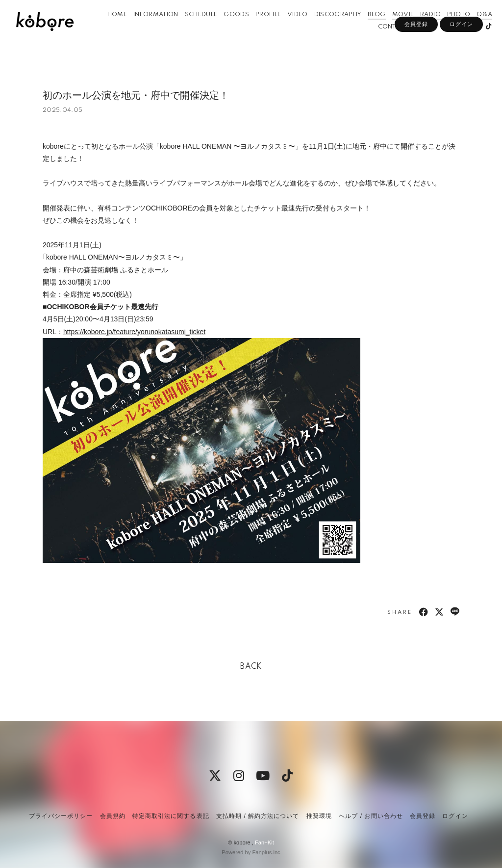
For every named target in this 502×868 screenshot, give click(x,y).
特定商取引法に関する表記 (171, 816)
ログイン (461, 57)
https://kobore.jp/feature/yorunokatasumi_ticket (134, 332)
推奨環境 (319, 816)
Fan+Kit (264, 842)
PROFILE (258, 29)
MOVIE (393, 29)
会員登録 (416, 57)
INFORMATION (146, 29)
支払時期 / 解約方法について (258, 816)
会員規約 (113, 816)
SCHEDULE (191, 29)
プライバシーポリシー (61, 816)
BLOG (367, 29)
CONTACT (383, 41)
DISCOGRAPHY (328, 29)
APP (411, 41)
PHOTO (449, 29)
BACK (251, 667)
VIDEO (288, 29)
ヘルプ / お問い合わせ (371, 816)
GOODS (226, 29)
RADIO (421, 29)
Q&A (475, 29)
